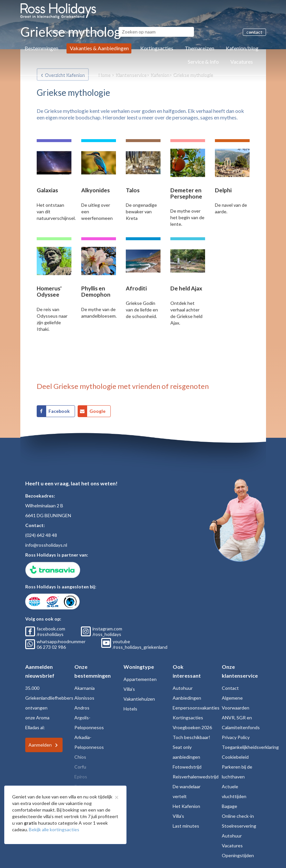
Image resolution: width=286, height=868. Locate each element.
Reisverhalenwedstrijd (196, 777)
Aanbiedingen (187, 698)
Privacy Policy (236, 737)
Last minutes (186, 826)
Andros (82, 708)
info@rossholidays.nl (46, 545)
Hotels (130, 709)
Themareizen (200, 48)
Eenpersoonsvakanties (196, 708)
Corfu (80, 767)
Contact (230, 688)
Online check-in (238, 816)
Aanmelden (40, 745)
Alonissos (84, 698)
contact (254, 32)
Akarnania (85, 688)
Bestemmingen (41, 48)
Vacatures (242, 62)
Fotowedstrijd (187, 767)
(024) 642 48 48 (41, 535)
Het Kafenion (186, 806)
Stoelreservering (239, 826)
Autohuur (183, 688)
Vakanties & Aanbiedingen (99, 48)
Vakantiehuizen (139, 699)
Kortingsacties (157, 48)
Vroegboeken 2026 (192, 727)
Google (97, 411)
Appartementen (140, 679)
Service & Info (203, 62)
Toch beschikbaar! (191, 737)
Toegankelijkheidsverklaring (250, 747)
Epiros (81, 777)
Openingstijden (238, 855)
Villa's (129, 689)
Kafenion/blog (242, 48)
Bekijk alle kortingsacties (54, 829)
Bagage (229, 806)
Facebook (59, 411)
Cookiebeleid (235, 757)
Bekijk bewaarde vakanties (82, 32)
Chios (80, 757)
